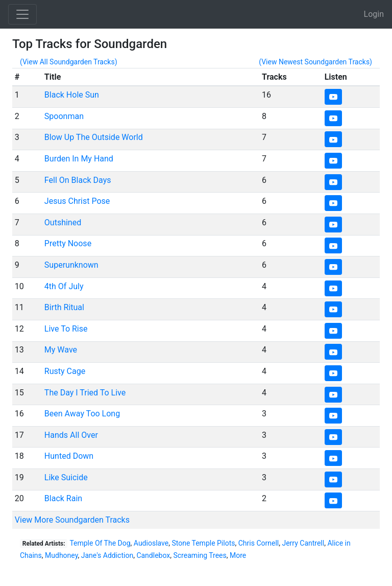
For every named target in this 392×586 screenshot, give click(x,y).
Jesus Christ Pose (77, 201)
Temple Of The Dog (100, 543)
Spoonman (64, 116)
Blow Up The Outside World (94, 137)
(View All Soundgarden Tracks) (69, 62)
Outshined (63, 222)
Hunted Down (69, 456)
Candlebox (153, 555)
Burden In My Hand (79, 159)
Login (374, 14)
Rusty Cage (65, 371)
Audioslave (151, 543)
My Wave (61, 350)
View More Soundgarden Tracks (72, 520)
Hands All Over (71, 435)
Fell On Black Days (78, 180)
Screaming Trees (200, 555)
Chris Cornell (259, 543)
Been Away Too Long (82, 414)
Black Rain (63, 498)
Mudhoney (62, 555)
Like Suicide (66, 477)
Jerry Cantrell (303, 543)
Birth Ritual (64, 307)
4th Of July (64, 286)
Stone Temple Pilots (203, 543)
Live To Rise (66, 329)
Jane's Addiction (107, 555)
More (238, 555)
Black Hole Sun (72, 95)
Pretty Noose (68, 243)
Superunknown (71, 265)
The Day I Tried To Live (85, 393)
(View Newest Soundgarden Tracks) (315, 62)
